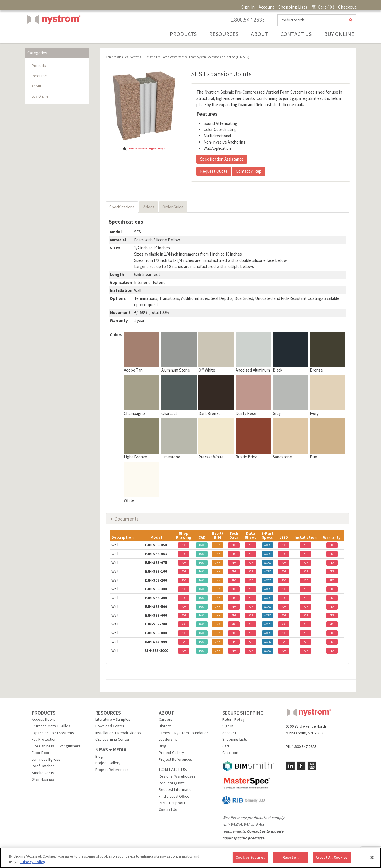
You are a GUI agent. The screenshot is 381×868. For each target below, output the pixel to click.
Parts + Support (172, 803)
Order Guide (173, 207)
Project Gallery (108, 763)
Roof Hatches (43, 766)
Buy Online (339, 34)
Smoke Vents (43, 773)
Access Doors (44, 719)
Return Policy (233, 719)
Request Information (176, 789)
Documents (126, 519)
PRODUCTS (44, 713)
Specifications (122, 207)
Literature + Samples (113, 719)
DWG (202, 545)
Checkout (347, 7)
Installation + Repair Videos (118, 733)
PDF (184, 545)
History (165, 726)
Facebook (301, 766)
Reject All (291, 857)
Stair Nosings (43, 779)
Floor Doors (42, 753)
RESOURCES (108, 713)
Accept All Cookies (332, 857)
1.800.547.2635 (247, 20)
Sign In (248, 7)
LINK (217, 545)
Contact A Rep (249, 171)
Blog (99, 756)
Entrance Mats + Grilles (51, 726)
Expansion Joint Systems (53, 733)
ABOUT (167, 713)
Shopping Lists (293, 7)
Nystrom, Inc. (53, 34)
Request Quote (214, 171)
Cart (226, 746)
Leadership (168, 739)
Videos (149, 207)
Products (183, 34)
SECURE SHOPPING (243, 713)
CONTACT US (173, 769)
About (260, 34)
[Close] (372, 858)
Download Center (110, 726)
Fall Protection (44, 739)
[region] (190, 858)
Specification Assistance (222, 159)
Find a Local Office (174, 796)
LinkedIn (290, 766)
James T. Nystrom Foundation (184, 733)
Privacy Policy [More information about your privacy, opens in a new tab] (33, 862)
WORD (268, 545)
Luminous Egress (46, 759)
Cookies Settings (250, 857)
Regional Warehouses (177, 776)
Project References (112, 770)
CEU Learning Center (112, 739)
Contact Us (296, 34)
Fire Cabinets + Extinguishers (56, 746)
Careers (166, 719)
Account (266, 7)
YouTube (312, 766)
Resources (224, 34)
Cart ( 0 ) (323, 7)
